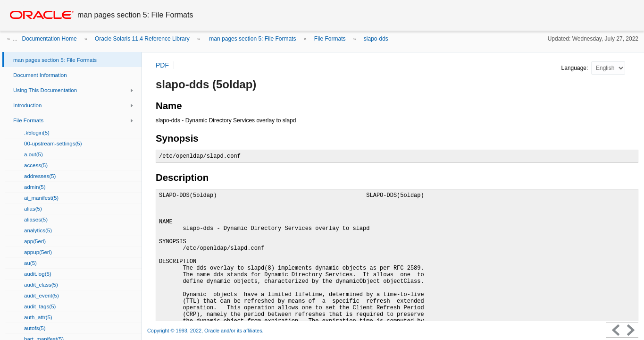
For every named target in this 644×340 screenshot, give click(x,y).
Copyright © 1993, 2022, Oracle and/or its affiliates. (206, 331)
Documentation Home (50, 39)
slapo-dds (376, 39)
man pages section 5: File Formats (252, 39)
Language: (576, 68)
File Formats (330, 39)
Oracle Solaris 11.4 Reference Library (142, 39)
